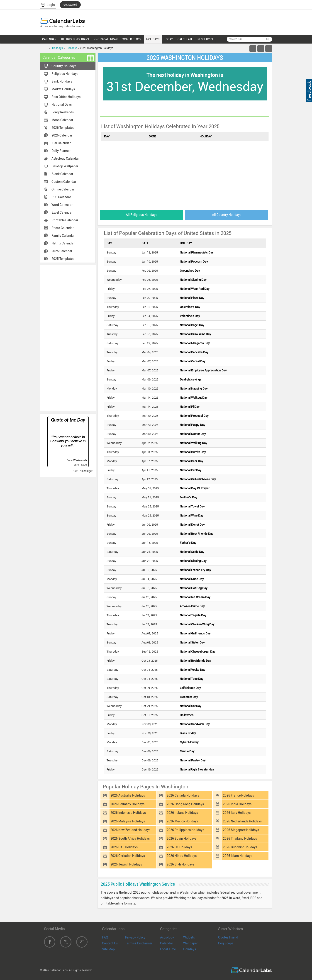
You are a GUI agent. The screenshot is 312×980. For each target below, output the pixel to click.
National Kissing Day (193, 561)
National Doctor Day (193, 434)
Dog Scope (226, 943)
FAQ (105, 937)
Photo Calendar (63, 228)
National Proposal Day (194, 416)
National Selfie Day (192, 552)
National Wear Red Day (195, 289)
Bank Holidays (62, 81)
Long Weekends (63, 112)
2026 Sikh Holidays (180, 864)
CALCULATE (185, 39)
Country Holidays (64, 66)
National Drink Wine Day (195, 334)
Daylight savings (191, 379)
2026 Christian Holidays (128, 856)
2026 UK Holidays (179, 847)
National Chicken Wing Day (197, 624)
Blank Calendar (62, 174)
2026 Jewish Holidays (126, 864)
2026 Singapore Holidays (241, 830)
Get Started (70, 5)
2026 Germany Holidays (127, 804)
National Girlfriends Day (195, 633)
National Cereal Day (193, 361)
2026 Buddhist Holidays (240, 847)
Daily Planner (61, 151)
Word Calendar (62, 205)
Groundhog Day (190, 271)
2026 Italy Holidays (237, 813)
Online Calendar (63, 189)
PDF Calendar (61, 197)
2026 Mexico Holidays (182, 821)
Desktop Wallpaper (65, 166)
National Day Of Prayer (195, 488)
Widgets (189, 937)
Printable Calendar (65, 220)
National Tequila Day (193, 615)
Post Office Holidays (66, 97)
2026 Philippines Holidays (185, 830)
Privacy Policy (135, 937)
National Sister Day (192, 642)
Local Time (168, 949)
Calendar (167, 943)
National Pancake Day (194, 352)
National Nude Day (192, 579)
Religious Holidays (65, 74)
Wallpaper (190, 943)
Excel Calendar (62, 212)
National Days (62, 105)
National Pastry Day (193, 760)
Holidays (57, 48)
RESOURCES (205, 39)
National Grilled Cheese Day (198, 479)
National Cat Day (191, 706)
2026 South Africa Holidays (130, 839)
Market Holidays (63, 89)
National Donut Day (192, 525)
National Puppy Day (193, 425)
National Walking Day (194, 443)
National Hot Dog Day (194, 588)
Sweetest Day (189, 697)
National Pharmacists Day (197, 252)
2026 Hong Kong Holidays (185, 804)
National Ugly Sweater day (197, 769)
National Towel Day (192, 506)
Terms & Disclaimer (139, 943)
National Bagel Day (192, 325)
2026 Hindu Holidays (182, 856)
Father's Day (188, 543)
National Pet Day (191, 470)
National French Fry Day (195, 570)
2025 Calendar (62, 251)
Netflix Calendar (63, 243)
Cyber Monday (189, 742)
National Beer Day (191, 461)
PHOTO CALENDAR (106, 39)
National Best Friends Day (197, 534)
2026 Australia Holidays (128, 795)
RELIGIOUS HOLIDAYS (75, 39)
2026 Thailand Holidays (240, 839)
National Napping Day (194, 389)
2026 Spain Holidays (182, 839)
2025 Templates (63, 259)
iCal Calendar (61, 143)
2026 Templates (63, 128)
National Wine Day (192, 516)
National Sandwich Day (195, 724)
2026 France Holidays (238, 795)
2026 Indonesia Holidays (128, 813)
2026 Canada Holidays (183, 795)
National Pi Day (190, 407)
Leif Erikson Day (190, 688)
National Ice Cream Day (195, 597)
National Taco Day (192, 679)
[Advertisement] (68, 338)
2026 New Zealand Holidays (130, 830)
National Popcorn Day (194, 262)
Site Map (108, 949)
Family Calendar (63, 236)
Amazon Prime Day (192, 606)
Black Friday (188, 733)
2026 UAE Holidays (124, 847)
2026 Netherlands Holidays (242, 821)
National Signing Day (193, 280)
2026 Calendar (62, 135)
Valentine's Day (190, 316)
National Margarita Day (195, 343)
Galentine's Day (190, 307)
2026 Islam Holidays (238, 856)
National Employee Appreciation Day (203, 370)
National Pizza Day (192, 298)
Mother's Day (189, 497)
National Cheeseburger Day (198, 652)
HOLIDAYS (153, 39)
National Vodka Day (193, 670)
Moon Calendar (62, 120)
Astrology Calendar (65, 158)
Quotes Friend (228, 937)
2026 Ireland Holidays (182, 813)
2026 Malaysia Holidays (128, 821)
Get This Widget (83, 471)
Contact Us (110, 943)
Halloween (187, 715)
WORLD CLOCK (132, 39)
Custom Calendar (64, 182)
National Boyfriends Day (195, 661)
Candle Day (187, 751)
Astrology (167, 937)
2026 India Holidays (237, 804)
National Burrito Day (193, 452)
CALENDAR (49, 39)
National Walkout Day (194, 398)
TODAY (168, 39)
